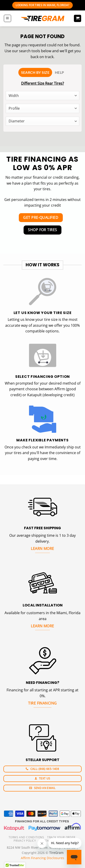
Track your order (61, 837)
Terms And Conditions (26, 837)
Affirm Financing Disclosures (42, 858)
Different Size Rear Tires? (42, 83)
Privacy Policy (25, 841)
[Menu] (7, 18)
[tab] (35, 72)
